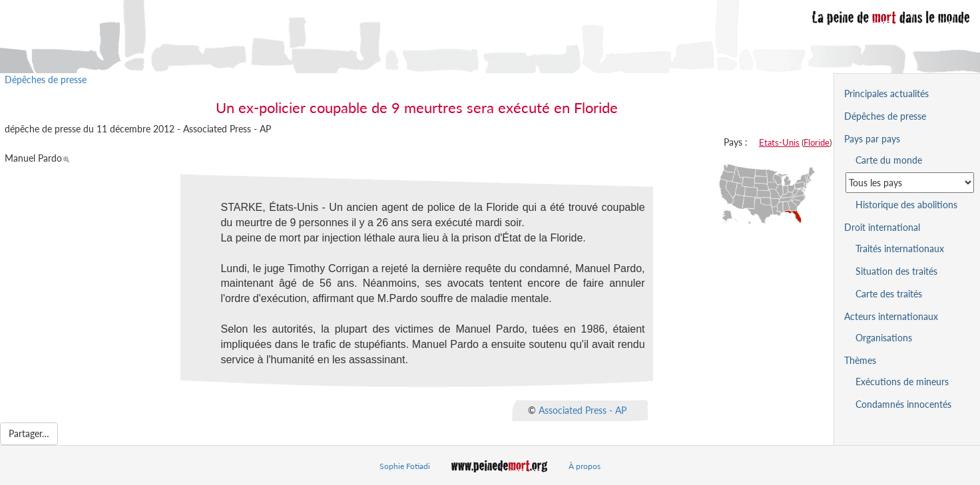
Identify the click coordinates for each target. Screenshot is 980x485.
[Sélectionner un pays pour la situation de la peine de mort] (910, 183)
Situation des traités (896, 271)
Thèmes (860, 360)
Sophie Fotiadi (405, 466)
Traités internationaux (900, 248)
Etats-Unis (779, 142)
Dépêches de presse (46, 80)
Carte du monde (889, 160)
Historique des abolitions (906, 205)
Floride (817, 142)
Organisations (884, 338)
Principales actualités (886, 93)
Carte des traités (889, 294)
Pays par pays (872, 139)
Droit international (882, 227)
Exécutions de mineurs (902, 382)
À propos (585, 466)
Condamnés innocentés (903, 404)
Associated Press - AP (583, 410)
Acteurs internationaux (891, 316)
